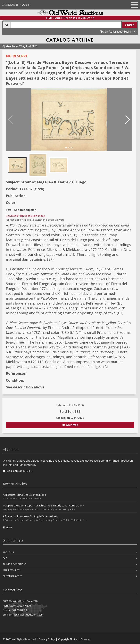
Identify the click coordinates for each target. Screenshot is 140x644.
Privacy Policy (47, 639)
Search (130, 25)
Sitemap (86, 639)
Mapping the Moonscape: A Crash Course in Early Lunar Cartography (43, 505)
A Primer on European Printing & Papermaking (30, 516)
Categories (10, 5)
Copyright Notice (68, 639)
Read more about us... (17, 471)
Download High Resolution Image (25, 216)
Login (26, 5)
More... (8, 527)
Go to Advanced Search (118, 31)
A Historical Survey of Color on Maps (24, 495)
